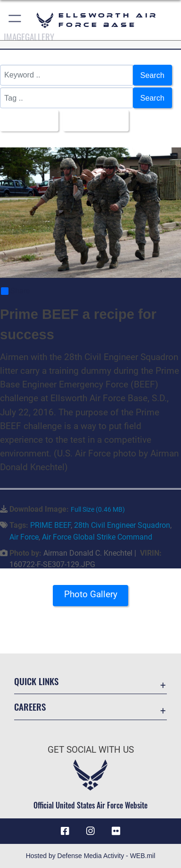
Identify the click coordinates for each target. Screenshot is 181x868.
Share (15, 291)
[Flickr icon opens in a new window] (116, 831)
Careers (30, 707)
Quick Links (36, 681)
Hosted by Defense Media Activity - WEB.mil (91, 856)
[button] (15, 20)
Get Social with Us (91, 750)
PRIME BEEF (50, 525)
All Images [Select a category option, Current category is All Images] (26, 120)
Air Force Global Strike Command (97, 537)
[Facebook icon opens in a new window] (65, 831)
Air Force (24, 537)
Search (152, 75)
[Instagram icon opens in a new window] (90, 831)
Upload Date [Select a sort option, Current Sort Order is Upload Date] (93, 120)
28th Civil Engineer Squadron (122, 525)
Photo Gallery (91, 594)
